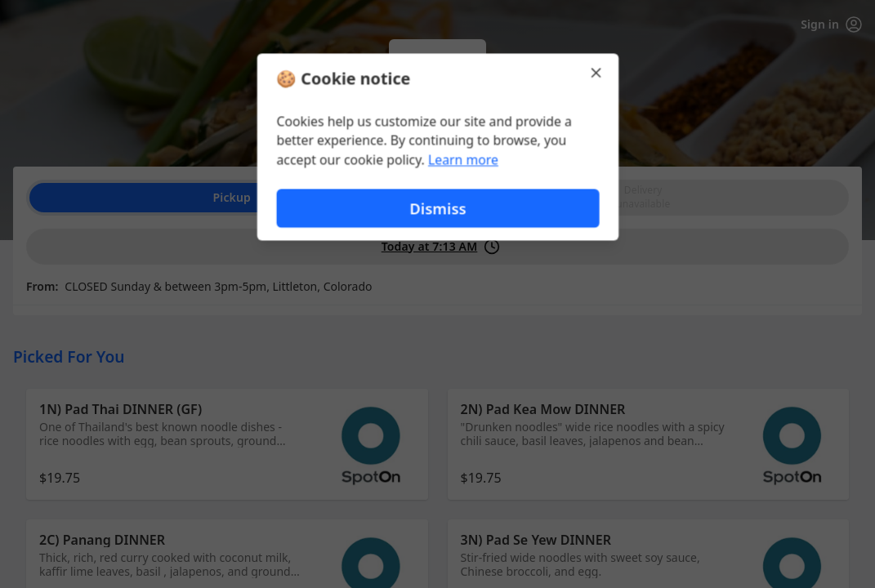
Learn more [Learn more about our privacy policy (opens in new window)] (463, 160)
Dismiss (437, 209)
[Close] (598, 72)
